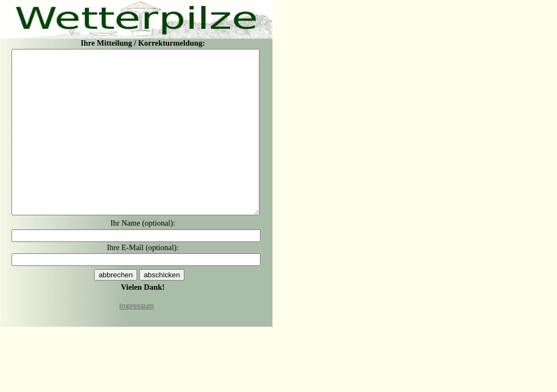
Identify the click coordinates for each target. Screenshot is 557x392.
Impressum (136, 306)
